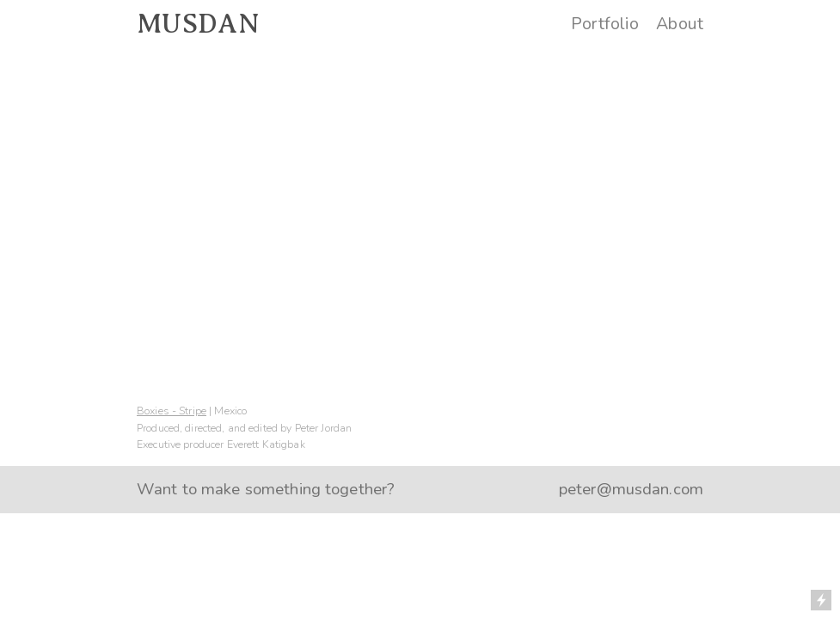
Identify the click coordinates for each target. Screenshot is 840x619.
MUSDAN (198, 24)
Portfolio (605, 24)
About (680, 24)
